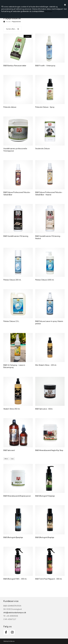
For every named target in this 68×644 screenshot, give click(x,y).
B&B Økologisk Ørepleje (45, 537)
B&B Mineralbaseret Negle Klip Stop (49, 450)
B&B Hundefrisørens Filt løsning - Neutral (48, 237)
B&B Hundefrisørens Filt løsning (16, 236)
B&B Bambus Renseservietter (15, 66)
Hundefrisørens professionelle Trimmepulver (15, 150)
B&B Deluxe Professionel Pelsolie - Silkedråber (17, 194)
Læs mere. (48, 11)
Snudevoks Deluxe (42, 149)
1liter (12, 459)
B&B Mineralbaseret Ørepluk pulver (17, 496)
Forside (8, 22)
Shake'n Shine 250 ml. (12, 409)
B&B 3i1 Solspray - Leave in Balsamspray (14, 366)
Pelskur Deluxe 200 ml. (12, 280)
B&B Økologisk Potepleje (45, 496)
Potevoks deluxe (10, 107)
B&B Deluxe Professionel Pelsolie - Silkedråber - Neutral (49, 194)
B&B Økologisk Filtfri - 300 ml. (15, 579)
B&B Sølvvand (9, 450)
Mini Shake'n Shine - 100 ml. (46, 365)
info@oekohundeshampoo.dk (15, 613)
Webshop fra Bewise (9, 641)
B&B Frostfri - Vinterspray (45, 66)
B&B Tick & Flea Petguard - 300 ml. (49, 579)
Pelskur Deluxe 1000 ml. (45, 280)
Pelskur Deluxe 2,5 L (11, 321)
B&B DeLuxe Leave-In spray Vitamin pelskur (49, 323)
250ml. (6, 459)
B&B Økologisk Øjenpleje (13, 537)
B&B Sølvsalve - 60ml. (44, 409)
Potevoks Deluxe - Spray (45, 107)
